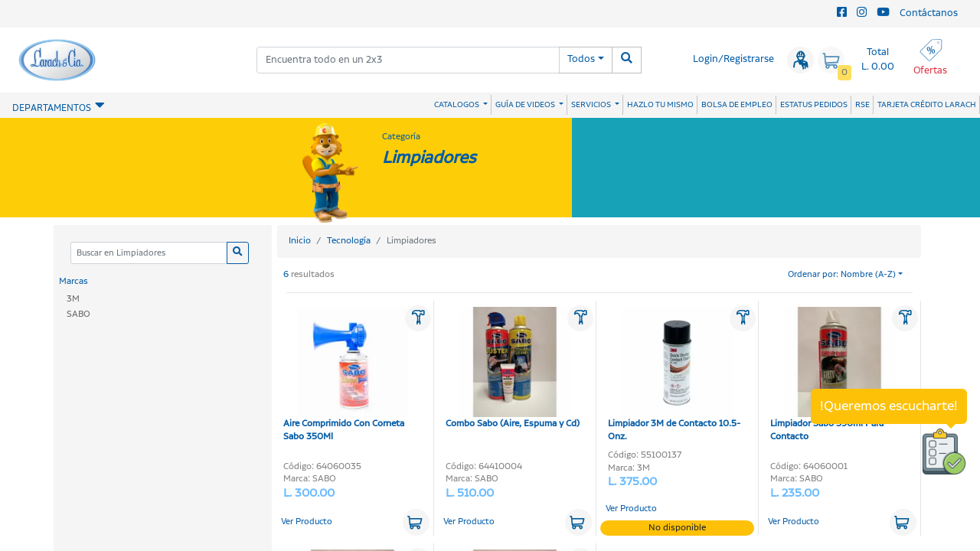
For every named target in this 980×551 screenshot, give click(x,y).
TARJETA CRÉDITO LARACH (927, 105)
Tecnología (349, 241)
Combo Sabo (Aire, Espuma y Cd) (513, 369)
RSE (862, 105)
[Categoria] (149, 253)
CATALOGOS (457, 105)
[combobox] (408, 60)
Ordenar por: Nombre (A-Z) (842, 275)
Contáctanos (929, 13)
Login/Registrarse (733, 59)
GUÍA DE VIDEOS (526, 105)
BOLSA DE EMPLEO (737, 105)
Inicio (300, 241)
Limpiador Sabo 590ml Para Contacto (833, 375)
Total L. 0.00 (878, 60)
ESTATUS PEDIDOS (814, 105)
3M (73, 299)
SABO (78, 314)
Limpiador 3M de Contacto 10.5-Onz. (674, 375)
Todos (581, 59)
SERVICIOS (592, 105)
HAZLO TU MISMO (660, 105)
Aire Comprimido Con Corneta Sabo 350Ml (346, 375)
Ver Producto (307, 522)
